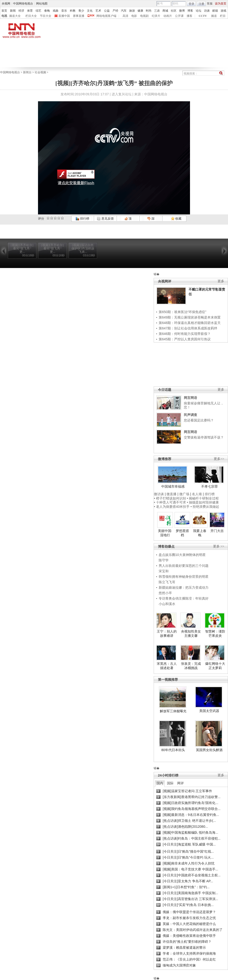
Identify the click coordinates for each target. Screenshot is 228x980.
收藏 (176, 219)
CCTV (203, 16)
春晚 (47, 11)
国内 (160, 783)
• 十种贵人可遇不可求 (170, 502)
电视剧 (144, 16)
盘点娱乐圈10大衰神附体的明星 (182, 555)
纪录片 (156, 16)
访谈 (207, 11)
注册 (201, 4)
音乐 (64, 11)
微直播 (171, 494)
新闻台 (27, 72)
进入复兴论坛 (122, 94)
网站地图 (42, 4)
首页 (4, 11)
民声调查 (190, 415)
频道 (214, 16)
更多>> (219, 459)
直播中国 (64, 16)
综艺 (38, 11)
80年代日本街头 (173, 750)
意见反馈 (105, 219)
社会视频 (40, 72)
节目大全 (46, 16)
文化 (90, 11)
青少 (81, 11)
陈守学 (164, 560)
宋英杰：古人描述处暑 (167, 666)
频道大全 (15, 16)
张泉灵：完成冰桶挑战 (191, 666)
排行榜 (82, 219)
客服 (210, 4)
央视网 (6, 4)
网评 (180, 783)
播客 (190, 16)
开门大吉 (217, 531)
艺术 (98, 11)
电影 (134, 16)
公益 (107, 11)
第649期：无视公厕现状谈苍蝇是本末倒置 (190, 317)
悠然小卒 (165, 593)
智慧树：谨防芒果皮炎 (215, 633)
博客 (190, 11)
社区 (174, 11)
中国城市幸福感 (173, 486)
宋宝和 (164, 571)
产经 (115, 11)
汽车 (124, 11)
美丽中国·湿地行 (165, 533)
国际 (170, 783)
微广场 (184, 494)
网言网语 (190, 398)
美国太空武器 (209, 711)
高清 (125, 16)
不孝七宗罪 (209, 486)
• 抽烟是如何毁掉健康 (203, 502)
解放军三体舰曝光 (173, 711)
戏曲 (56, 11)
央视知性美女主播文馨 (191, 633)
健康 (140, 11)
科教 (73, 11)
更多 (221, 281)
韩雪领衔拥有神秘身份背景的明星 (184, 577)
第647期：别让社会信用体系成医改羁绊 (188, 328)
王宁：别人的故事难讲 (167, 633)
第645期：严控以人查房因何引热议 (185, 339)
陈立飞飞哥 (167, 582)
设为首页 (221, 4)
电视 (4, 16)
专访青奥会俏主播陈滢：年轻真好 (184, 598)
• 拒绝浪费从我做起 (205, 507)
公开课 (179, 16)
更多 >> (219, 546)
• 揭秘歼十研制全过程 (203, 498)
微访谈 (159, 494)
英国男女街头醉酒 (209, 750)
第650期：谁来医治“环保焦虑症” (183, 312)
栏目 (223, 16)
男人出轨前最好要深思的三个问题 (184, 566)
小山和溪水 (167, 604)
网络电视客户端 (106, 16)
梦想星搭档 (182, 533)
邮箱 (215, 11)
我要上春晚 (200, 533)
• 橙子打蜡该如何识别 (170, 498)
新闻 (13, 11)
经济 (21, 11)
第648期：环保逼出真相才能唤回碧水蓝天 (190, 323)
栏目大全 (31, 16)
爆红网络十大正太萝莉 (215, 666)
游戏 (223, 11)
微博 (182, 11)
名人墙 (197, 494)
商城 (165, 11)
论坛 (199, 11)
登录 (191, 4)
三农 (157, 11)
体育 (30, 11)
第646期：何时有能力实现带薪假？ (185, 334)
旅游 (132, 11)
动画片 (168, 16)
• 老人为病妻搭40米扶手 (172, 507)
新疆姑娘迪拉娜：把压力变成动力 (184, 587)
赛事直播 (79, 16)
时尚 (149, 11)
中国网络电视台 (23, 4)
